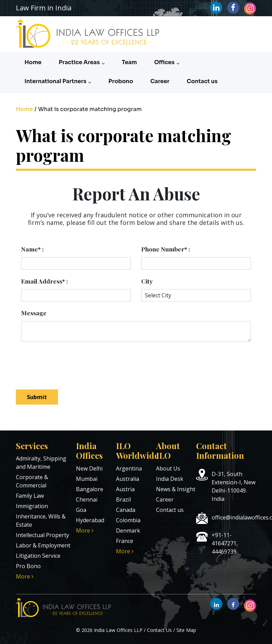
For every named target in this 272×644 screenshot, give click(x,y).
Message (34, 313)
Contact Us (159, 630)
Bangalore (90, 489)
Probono (121, 81)
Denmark (128, 531)
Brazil (123, 499)
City (147, 281)
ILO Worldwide (137, 451)
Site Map (186, 630)
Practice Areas (82, 62)
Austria (125, 489)
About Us (168, 468)
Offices (167, 62)
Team (129, 62)
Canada (126, 510)
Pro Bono (28, 566)
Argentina (129, 468)
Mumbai (87, 479)
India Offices (89, 451)
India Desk (170, 479)
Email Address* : (45, 281)
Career (160, 81)
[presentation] (79, 362)
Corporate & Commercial (32, 481)
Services (32, 446)
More (25, 576)
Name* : (32, 249)
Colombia (128, 520)
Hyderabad (90, 520)
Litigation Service (38, 556)
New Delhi (89, 468)
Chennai (87, 499)
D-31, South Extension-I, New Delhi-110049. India (234, 486)
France (125, 541)
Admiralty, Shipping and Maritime (41, 463)
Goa (81, 510)
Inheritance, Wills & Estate (41, 521)
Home (33, 62)
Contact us (202, 81)
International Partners (58, 81)
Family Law (30, 496)
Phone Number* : (166, 249)
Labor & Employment (43, 545)
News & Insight (176, 489)
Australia (128, 479)
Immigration (32, 506)
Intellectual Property (42, 535)
